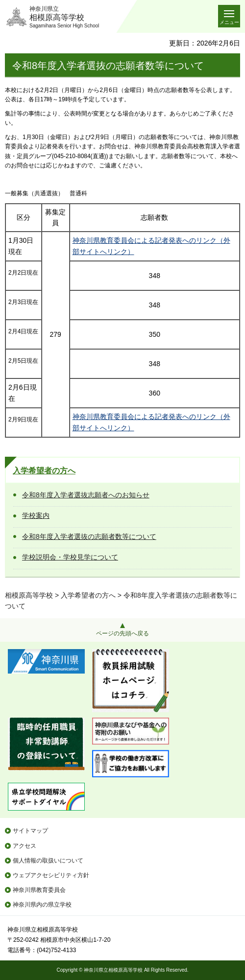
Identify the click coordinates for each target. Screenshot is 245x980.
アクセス (24, 846)
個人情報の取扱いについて (48, 861)
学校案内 (36, 515)
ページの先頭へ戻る (122, 633)
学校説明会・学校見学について (70, 557)
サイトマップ (30, 831)
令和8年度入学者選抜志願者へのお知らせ (86, 495)
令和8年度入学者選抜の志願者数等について (89, 537)
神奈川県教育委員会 (39, 890)
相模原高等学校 (29, 595)
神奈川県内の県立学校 (42, 905)
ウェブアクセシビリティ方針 (51, 875)
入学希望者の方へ (44, 471)
